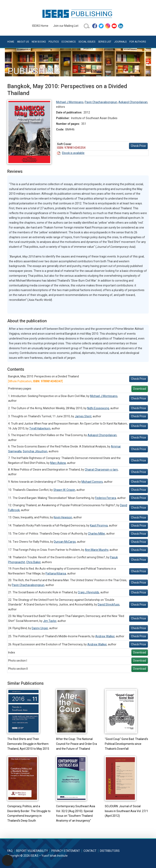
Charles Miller (96, 534)
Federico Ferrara (106, 498)
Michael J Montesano (70, 102)
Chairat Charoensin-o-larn (101, 470)
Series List (105, 42)
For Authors (138, 42)
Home (11, 42)
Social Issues (87, 42)
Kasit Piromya (99, 525)
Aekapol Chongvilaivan (133, 102)
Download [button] (140, 389)
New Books (39, 42)
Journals (120, 42)
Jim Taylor (50, 621)
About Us (23, 42)
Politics (54, 42)
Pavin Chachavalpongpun (101, 102)
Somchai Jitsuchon (35, 451)
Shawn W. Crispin (64, 490)
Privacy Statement (66, 851)
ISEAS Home (40, 26)
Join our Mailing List (66, 26)
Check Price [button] (138, 146)
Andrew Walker (105, 636)
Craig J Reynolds (88, 592)
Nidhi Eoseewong (98, 408)
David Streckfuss (109, 604)
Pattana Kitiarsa (56, 573)
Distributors (110, 851)
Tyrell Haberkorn (40, 428)
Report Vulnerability (32, 851)
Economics (69, 42)
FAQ (10, 851)
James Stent (83, 416)
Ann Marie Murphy (97, 550)
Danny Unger (40, 628)
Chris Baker (33, 562)
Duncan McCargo (65, 542)
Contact (90, 851)
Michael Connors (92, 482)
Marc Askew (58, 463)
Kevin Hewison (63, 517)
